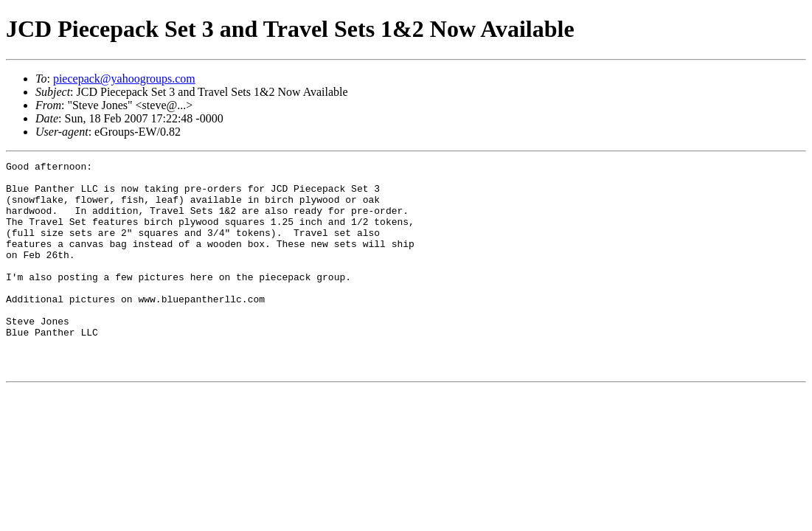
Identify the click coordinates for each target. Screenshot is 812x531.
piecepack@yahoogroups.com (124, 79)
